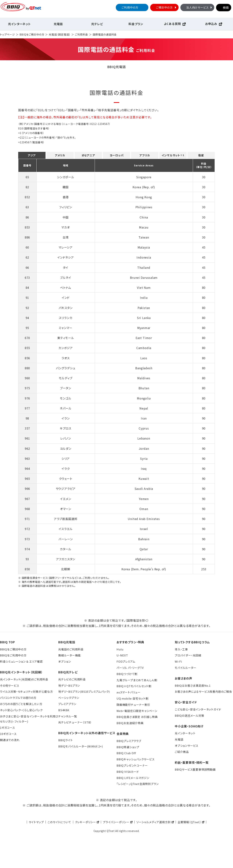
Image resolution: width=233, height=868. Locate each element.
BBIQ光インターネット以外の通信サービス (87, 733)
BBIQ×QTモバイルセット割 (134, 686)
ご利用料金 (82, 35)
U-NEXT (122, 655)
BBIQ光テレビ (68, 672)
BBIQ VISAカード (128, 772)
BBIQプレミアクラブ (129, 741)
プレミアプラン (67, 704)
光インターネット (19, 24)
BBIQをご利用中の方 (13, 655)
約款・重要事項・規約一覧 (192, 762)
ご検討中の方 (167, 7)
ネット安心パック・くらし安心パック (21, 710)
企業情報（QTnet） (189, 822)
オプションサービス (186, 746)
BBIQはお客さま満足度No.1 (193, 685)
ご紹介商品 (182, 752)
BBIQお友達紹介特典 (130, 723)
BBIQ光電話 (67, 642)
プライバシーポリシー (116, 822)
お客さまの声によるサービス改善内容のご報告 (203, 691)
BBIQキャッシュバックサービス (136, 759)
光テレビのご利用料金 (72, 679)
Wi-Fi (178, 661)
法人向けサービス (200, 7)
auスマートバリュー (129, 692)
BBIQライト (66, 740)
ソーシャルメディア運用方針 (153, 822)
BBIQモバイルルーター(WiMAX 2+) (81, 746)
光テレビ (97, 24)
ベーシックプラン (69, 698)
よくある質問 (172, 24)
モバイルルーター (185, 668)
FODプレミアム (126, 661)
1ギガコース (7, 728)
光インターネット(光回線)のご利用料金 (24, 679)
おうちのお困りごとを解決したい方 (21, 704)
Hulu (120, 649)
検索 (226, 7)
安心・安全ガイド (186, 702)
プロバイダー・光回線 (188, 655)
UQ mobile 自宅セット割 (133, 698)
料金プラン (136, 24)
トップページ (7, 35)
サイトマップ (36, 822)
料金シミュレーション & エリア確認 (21, 661)
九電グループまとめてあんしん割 (137, 680)
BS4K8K (64, 710)
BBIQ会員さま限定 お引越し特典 (137, 717)
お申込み (211, 24)
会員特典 (123, 734)
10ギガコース (8, 734)
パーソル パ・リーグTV (130, 668)
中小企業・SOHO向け (189, 726)
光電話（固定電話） (60, 35)
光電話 (58, 24)
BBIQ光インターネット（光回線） (21, 672)
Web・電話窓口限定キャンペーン (137, 711)
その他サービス (10, 685)
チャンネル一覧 (68, 716)
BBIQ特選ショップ (128, 747)
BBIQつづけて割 (127, 674)
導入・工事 (181, 649)
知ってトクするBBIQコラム (192, 642)
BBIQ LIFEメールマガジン (133, 778)
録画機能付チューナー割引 (133, 705)
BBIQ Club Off (126, 753)
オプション (65, 661)
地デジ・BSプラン (69, 685)
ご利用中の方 (130, 7)
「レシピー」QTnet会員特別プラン (138, 784)
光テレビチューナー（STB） (75, 722)
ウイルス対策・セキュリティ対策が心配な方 (26, 691)
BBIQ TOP (7, 642)
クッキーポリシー (85, 822)
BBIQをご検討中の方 (32, 35)
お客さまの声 (183, 678)
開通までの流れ (10, 740)
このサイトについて (59, 822)
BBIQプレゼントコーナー (132, 765)
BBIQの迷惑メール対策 (189, 716)
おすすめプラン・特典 (130, 642)
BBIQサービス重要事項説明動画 (195, 769)
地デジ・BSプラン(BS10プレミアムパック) (84, 691)
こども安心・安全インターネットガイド (198, 709)
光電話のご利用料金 (71, 649)
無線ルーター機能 (69, 655)
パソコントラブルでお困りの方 (18, 698)
